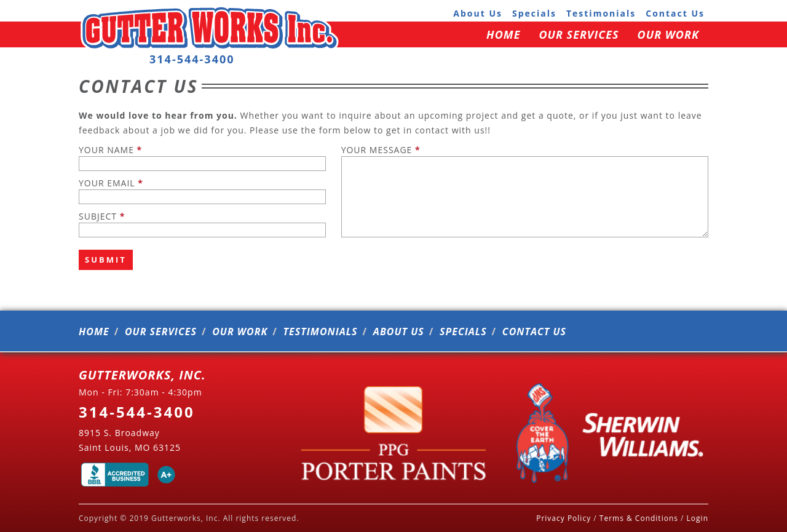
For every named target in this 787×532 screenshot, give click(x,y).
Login (698, 518)
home (503, 34)
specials (534, 13)
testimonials (601, 13)
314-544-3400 (192, 59)
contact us (675, 13)
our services (579, 34)
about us (478, 13)
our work (668, 34)
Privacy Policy (564, 518)
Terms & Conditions (639, 518)
